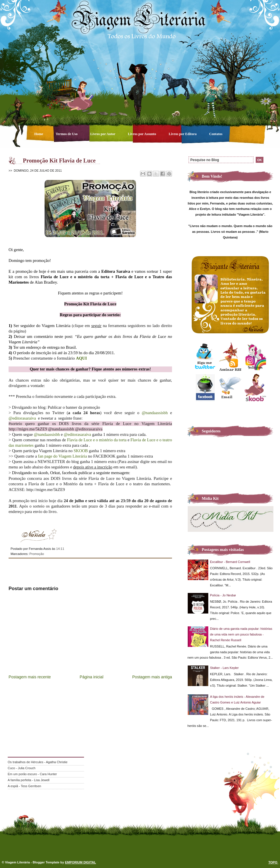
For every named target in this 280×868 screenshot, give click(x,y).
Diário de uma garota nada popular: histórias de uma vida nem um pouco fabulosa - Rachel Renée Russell (241, 634)
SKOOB (81, 451)
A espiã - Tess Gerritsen (24, 786)
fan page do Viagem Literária (62, 456)
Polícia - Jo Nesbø (223, 595)
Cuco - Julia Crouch (22, 768)
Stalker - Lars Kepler (224, 668)
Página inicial (92, 677)
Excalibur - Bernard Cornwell (230, 562)
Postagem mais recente (30, 677)
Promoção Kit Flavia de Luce (59, 161)
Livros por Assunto (143, 134)
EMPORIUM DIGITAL (80, 862)
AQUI (81, 358)
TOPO (273, 862)
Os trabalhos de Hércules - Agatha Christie (38, 762)
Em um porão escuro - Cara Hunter (32, 774)
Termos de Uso (67, 134)
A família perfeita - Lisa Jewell (29, 780)
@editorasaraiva (22, 418)
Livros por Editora (183, 134)
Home (39, 134)
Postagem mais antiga (152, 677)
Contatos (216, 134)
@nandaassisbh (155, 413)
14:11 (60, 549)
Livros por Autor (103, 134)
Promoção (37, 554)
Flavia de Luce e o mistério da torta (97, 440)
